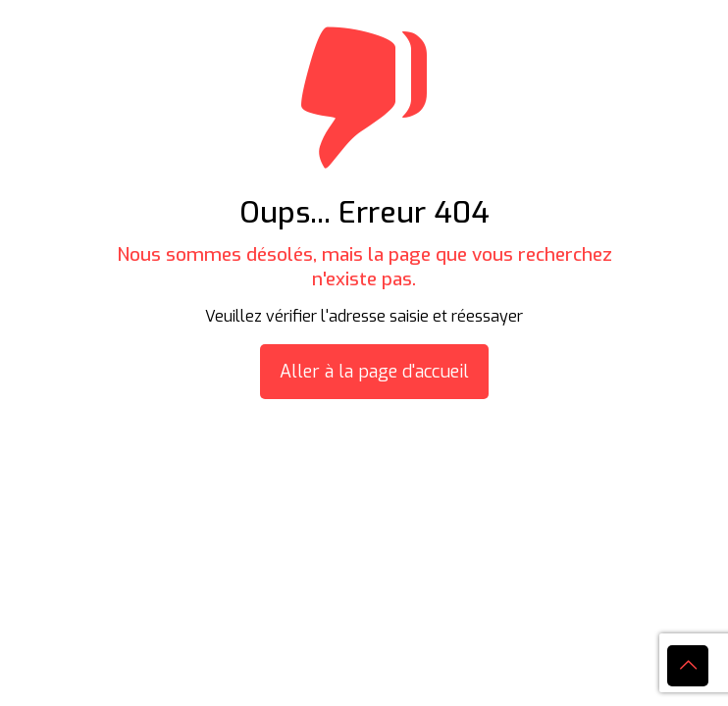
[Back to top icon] (688, 666)
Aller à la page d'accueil (374, 372)
